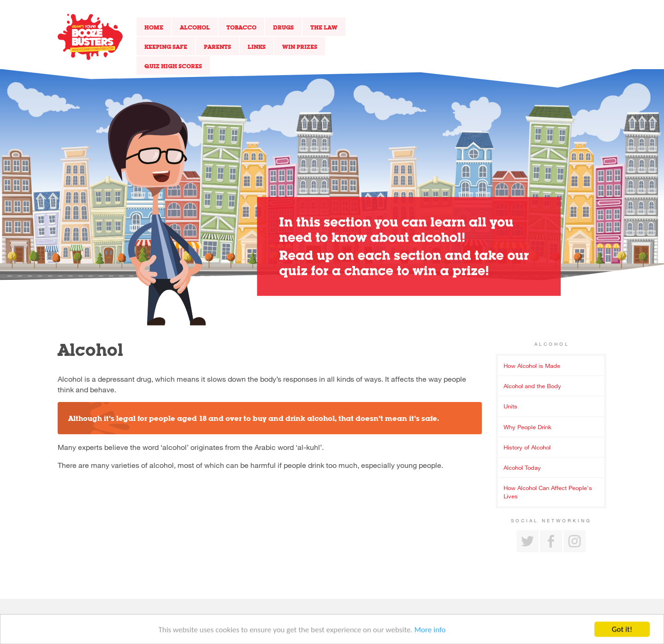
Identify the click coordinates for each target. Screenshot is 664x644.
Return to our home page (90, 37)
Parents (217, 47)
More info (430, 631)
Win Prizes (300, 47)
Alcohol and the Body (532, 386)
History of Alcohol (527, 447)
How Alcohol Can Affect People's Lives (548, 492)
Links (257, 47)
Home (154, 27)
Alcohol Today (522, 467)
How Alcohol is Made (532, 366)
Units (510, 406)
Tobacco (241, 27)
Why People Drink (528, 427)
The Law (324, 27)
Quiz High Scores (173, 66)
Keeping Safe (166, 47)
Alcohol (195, 27)
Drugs (283, 27)
